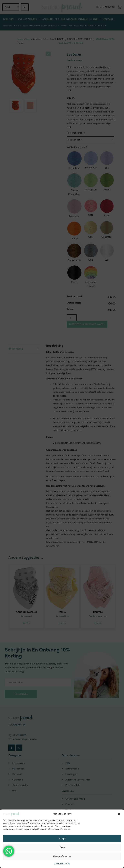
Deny (62, 847)
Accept (62, 838)
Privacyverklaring (62, 864)
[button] (119, 814)
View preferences (62, 856)
